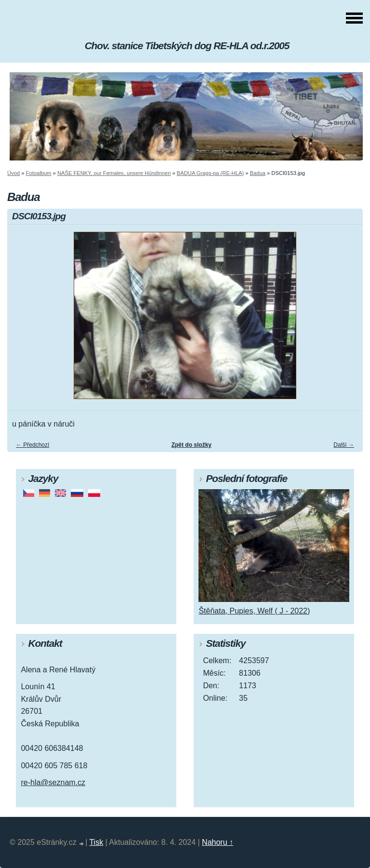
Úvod (13, 173)
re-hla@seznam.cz (53, 782)
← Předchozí (33, 445)
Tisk (96, 842)
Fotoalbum (39, 173)
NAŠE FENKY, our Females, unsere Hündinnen (114, 173)
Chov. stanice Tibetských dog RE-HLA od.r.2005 (187, 46)
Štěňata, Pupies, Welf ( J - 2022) (254, 611)
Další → (344, 445)
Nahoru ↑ (218, 842)
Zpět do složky (192, 445)
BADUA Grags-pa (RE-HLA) (210, 173)
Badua (258, 173)
